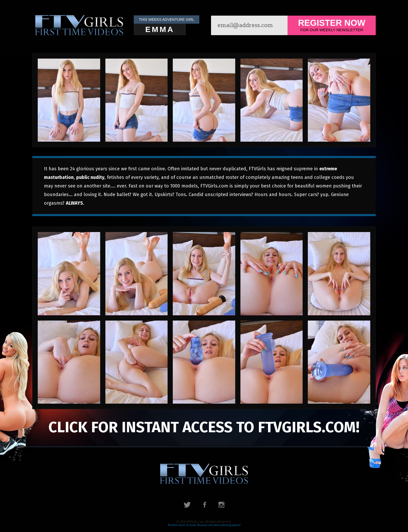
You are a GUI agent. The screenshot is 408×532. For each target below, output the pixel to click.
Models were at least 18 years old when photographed (204, 525)
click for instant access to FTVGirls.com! (204, 427)
